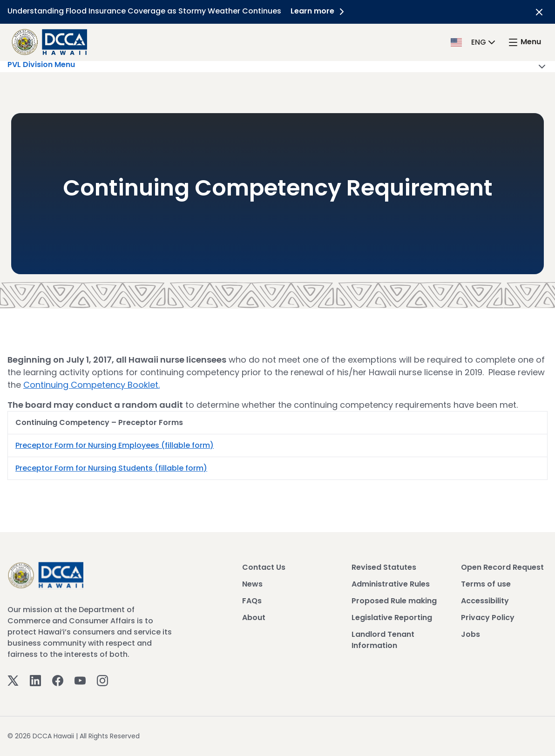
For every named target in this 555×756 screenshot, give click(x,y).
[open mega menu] (524, 42)
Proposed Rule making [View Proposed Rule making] (394, 601)
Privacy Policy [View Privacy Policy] (488, 618)
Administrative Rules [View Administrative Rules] (391, 584)
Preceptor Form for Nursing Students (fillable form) (111, 468)
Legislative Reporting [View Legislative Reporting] (392, 618)
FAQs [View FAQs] (252, 601)
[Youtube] (80, 680)
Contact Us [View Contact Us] (264, 567)
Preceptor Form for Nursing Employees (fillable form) (115, 445)
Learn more (319, 11)
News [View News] (252, 584)
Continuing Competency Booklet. (91, 385)
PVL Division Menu (277, 67)
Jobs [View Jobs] (470, 634)
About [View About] (254, 618)
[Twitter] (13, 680)
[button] (474, 42)
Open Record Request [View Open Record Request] (502, 567)
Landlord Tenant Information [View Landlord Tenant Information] (383, 640)
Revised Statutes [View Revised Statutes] (384, 567)
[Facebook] (58, 680)
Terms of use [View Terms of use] (486, 584)
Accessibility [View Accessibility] (485, 601)
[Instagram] (102, 680)
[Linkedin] (35, 680)
